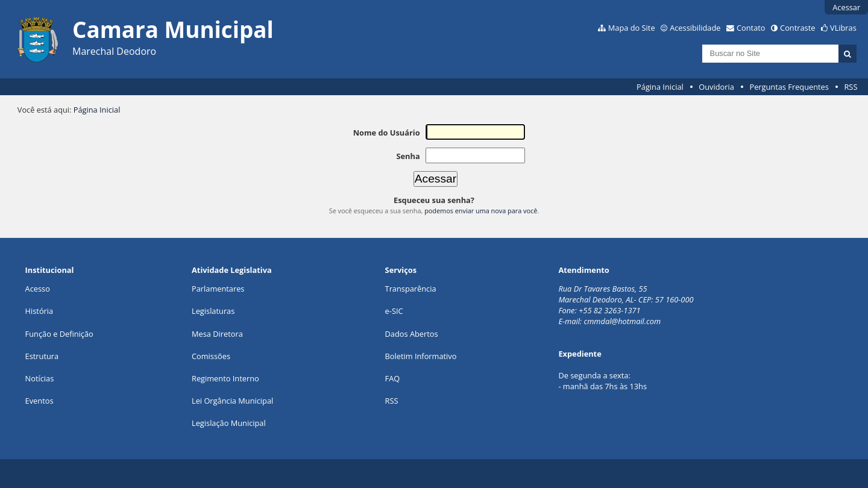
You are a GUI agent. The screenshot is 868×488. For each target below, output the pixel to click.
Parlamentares (218, 289)
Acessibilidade (695, 28)
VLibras (843, 28)
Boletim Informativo (421, 356)
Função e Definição (59, 334)
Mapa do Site (632, 28)
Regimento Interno (225, 378)
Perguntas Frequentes (789, 87)
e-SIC (394, 311)
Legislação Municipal (229, 423)
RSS (851, 87)
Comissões (211, 356)
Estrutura (42, 356)
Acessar (846, 7)
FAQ (393, 378)
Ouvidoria (716, 87)
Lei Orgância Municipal (232, 401)
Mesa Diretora (217, 334)
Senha (408, 156)
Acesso (38, 289)
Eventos (39, 401)
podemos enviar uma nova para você (481, 211)
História (39, 311)
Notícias (40, 378)
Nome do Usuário (387, 133)
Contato (751, 28)
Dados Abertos (412, 334)
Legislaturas (213, 311)
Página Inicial (660, 87)
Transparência (411, 289)
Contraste (797, 28)
